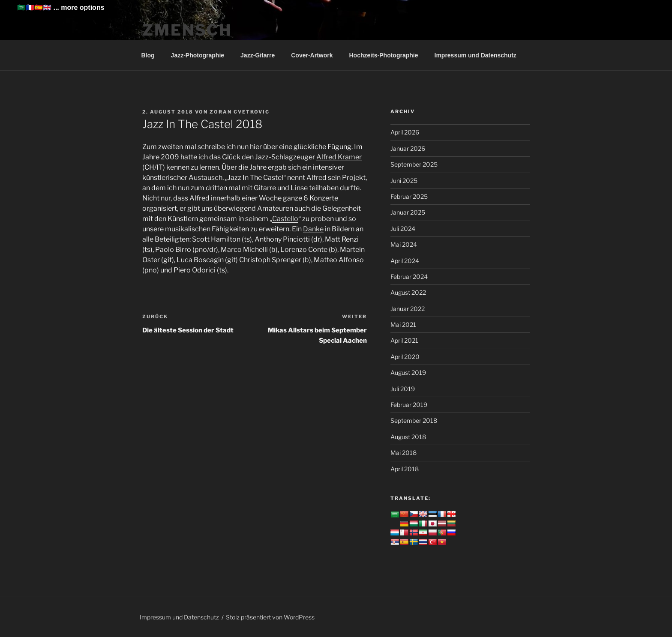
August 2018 (408, 437)
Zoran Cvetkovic (240, 112)
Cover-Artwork (312, 55)
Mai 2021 (403, 324)
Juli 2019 (403, 389)
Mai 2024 (404, 244)
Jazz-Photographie (198, 55)
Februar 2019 (409, 405)
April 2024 (405, 261)
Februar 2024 (409, 277)
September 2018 (414, 420)
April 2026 (405, 132)
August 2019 (408, 372)
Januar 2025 (408, 212)
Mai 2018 (403, 453)
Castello (285, 219)
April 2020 (405, 357)
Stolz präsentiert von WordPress (270, 617)
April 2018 (405, 469)
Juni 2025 (404, 181)
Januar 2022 (408, 309)
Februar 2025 (409, 196)
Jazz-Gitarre (258, 55)
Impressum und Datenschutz (475, 55)
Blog (148, 55)
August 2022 (408, 292)
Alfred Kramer (339, 157)
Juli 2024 (403, 229)
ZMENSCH (187, 30)
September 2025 (414, 164)
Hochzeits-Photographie (383, 55)
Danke (313, 229)
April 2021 (404, 340)
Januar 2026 (408, 148)
